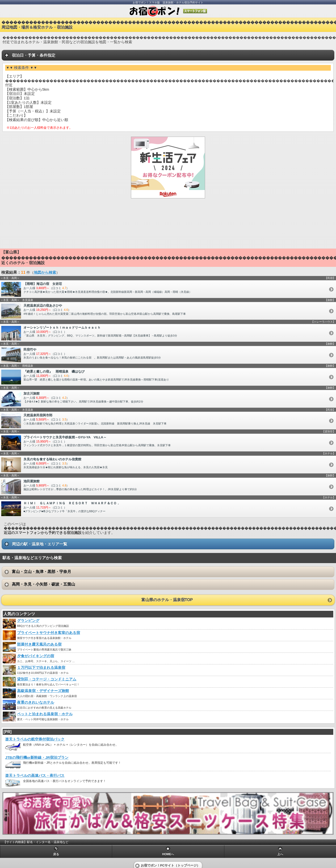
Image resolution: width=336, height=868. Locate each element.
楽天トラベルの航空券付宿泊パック (35, 739)
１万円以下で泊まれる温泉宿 (41, 668)
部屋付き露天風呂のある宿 (39, 644)
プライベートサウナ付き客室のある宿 (49, 633)
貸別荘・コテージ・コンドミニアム (47, 679)
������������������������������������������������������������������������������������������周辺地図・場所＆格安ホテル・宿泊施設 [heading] (169, 25)
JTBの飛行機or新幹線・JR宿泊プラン (37, 758)
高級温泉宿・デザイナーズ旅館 (43, 691)
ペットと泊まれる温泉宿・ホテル (45, 714)
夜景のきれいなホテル (36, 702)
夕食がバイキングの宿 (36, 656)
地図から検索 (45, 273)
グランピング (28, 621)
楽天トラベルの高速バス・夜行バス (35, 776)
